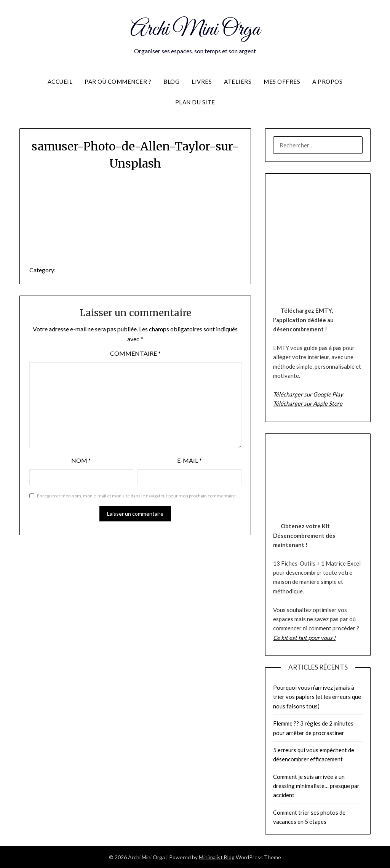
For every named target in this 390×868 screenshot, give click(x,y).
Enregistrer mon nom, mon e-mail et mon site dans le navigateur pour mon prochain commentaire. (137, 496)
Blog (171, 82)
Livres (202, 82)
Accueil (60, 82)
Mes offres (282, 82)
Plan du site (195, 102)
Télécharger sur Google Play (308, 394)
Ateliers (238, 82)
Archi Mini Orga (195, 30)
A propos (327, 82)
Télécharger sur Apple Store (308, 403)
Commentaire (135, 353)
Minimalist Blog (217, 857)
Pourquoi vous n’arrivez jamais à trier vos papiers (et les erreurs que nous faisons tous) (317, 697)
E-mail (189, 460)
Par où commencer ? (118, 82)
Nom (81, 460)
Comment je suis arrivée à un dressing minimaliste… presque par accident (316, 786)
